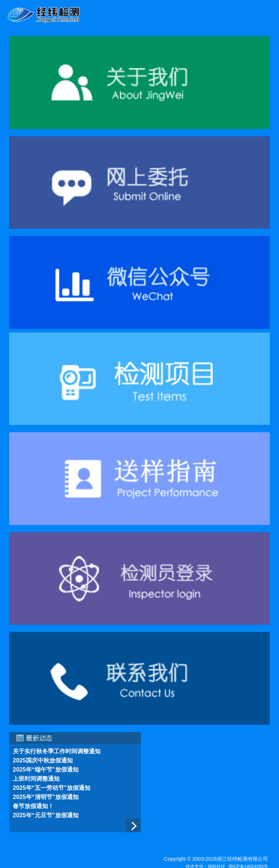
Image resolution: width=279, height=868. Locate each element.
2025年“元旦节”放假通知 (46, 815)
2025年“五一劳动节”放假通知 (52, 788)
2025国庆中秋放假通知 (43, 760)
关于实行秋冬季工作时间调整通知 (57, 751)
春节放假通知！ (33, 806)
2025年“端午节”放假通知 (46, 770)
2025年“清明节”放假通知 (46, 797)
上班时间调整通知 (36, 779)
